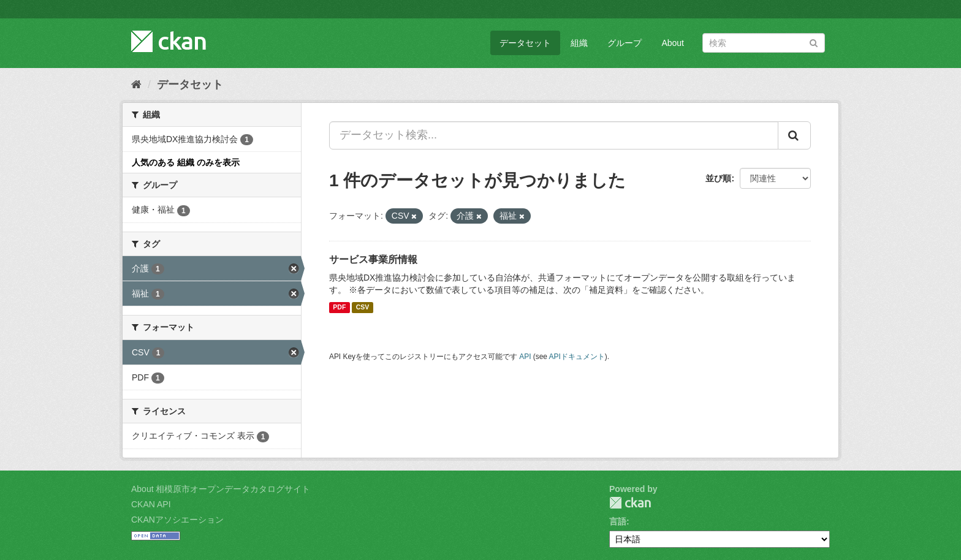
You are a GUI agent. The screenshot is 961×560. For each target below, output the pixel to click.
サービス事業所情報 (373, 259)
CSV (363, 308)
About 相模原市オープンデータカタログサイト (221, 489)
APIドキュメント (577, 357)
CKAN (630, 503)
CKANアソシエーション (177, 520)
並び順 (718, 178)
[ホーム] (136, 85)
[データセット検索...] (554, 135)
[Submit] (814, 42)
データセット (525, 43)
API (525, 357)
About (673, 43)
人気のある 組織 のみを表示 (186, 162)
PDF (339, 308)
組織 (579, 43)
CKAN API (151, 504)
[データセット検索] (764, 43)
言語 (618, 521)
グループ (625, 43)
